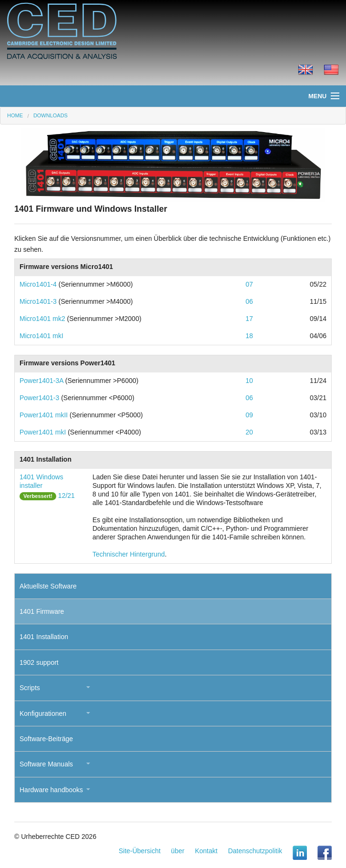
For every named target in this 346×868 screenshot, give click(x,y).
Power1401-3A (41, 381)
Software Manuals (46, 764)
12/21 (66, 496)
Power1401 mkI (43, 432)
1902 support (39, 662)
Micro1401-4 (38, 284)
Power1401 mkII (44, 415)
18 (249, 336)
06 (249, 301)
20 (249, 432)
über (178, 851)
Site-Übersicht (140, 851)
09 (249, 415)
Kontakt (206, 851)
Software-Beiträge (46, 739)
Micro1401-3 (38, 301)
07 (249, 284)
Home (15, 115)
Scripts (30, 688)
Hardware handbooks (51, 790)
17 (249, 319)
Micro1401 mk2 (42, 319)
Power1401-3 (39, 398)
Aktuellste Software (48, 586)
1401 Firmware (42, 611)
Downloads (51, 115)
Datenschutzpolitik (255, 851)
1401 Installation (44, 637)
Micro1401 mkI (41, 336)
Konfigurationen (43, 713)
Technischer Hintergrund (129, 554)
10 (249, 381)
